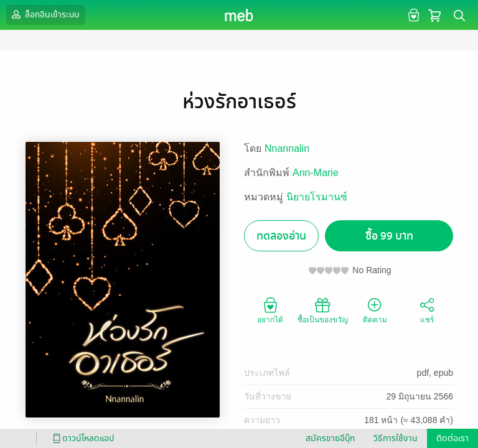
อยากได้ (270, 310)
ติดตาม (375, 310)
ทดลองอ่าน (281, 236)
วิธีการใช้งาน (396, 438)
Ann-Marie (316, 173)
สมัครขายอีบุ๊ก (330, 438)
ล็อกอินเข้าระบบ (44, 14)
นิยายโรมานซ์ (317, 197)
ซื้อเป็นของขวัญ (323, 310)
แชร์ (427, 310)
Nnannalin (287, 148)
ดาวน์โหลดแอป (82, 438)
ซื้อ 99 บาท (389, 236)
